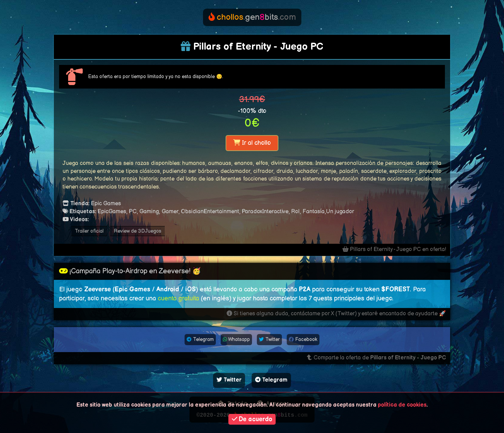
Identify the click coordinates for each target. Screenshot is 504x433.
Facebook (303, 339)
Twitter (269, 339)
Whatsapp (236, 339)
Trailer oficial (89, 231)
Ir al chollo (252, 143)
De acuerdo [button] (252, 419)
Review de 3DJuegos (137, 231)
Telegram (200, 339)
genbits (252, 17)
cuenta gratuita (178, 298)
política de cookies (402, 405)
